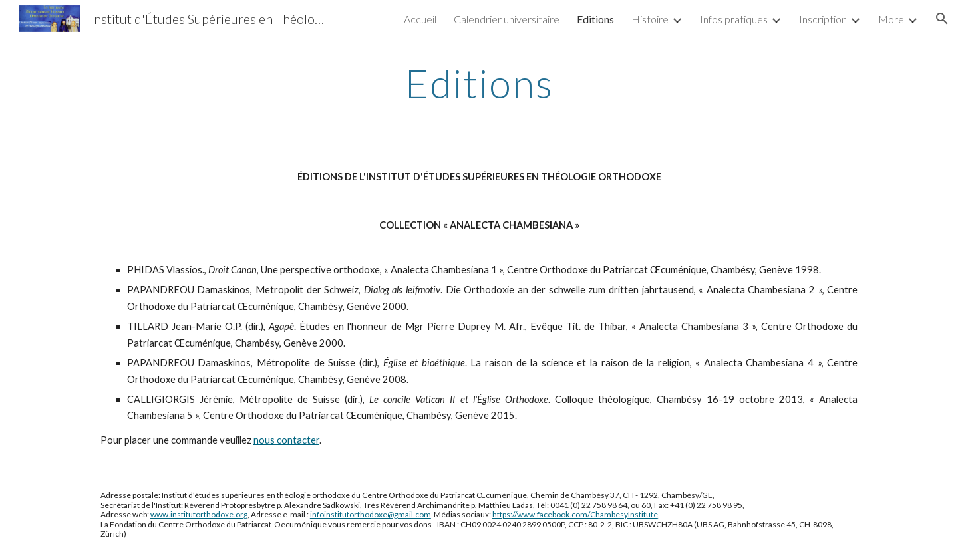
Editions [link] (595, 19)
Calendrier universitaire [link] (507, 19)
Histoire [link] (650, 19)
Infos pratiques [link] (734, 19)
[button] (942, 19)
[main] (479, 83)
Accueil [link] (420, 19)
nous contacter (286, 440)
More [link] (891, 19)
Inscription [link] (823, 19)
